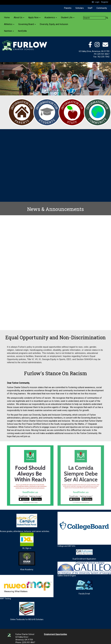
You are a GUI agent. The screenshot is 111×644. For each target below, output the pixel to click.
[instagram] (97, 46)
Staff (90, 8)
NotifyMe (22, 31)
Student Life (68, 17)
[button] (8, 79)
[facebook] (90, 46)
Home (7, 17)
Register (105, 2)
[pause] (55, 94)
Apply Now (34, 17)
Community (102, 8)
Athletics (9, 24)
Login (96, 2)
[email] (105, 46)
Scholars (80, 8)
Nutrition (9, 31)
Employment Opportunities (55, 634)
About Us (19, 17)
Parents (68, 8)
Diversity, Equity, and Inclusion (54, 24)
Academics (51, 17)
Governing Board (27, 24)
